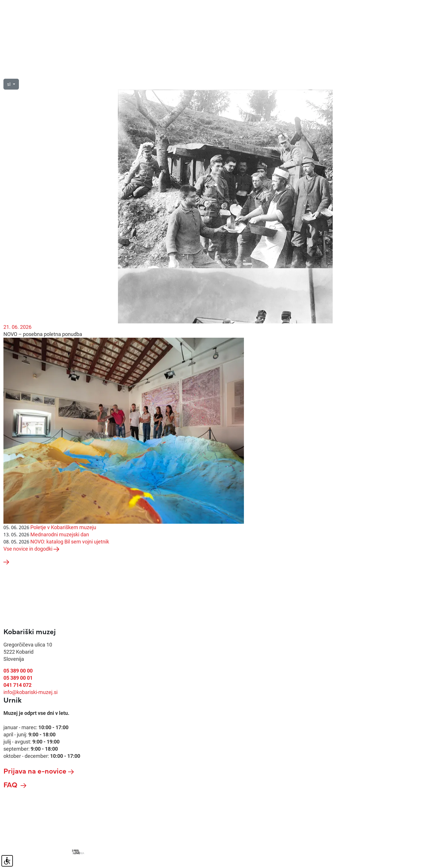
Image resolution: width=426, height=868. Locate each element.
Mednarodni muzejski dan (60, 534)
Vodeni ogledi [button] (83, 72)
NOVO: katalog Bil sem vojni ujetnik (70, 542)
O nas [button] (42, 72)
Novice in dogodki (177, 72)
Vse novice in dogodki (31, 549)
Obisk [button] (10, 72)
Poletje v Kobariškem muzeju (63, 527)
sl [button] (9, 84)
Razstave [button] (128, 72)
